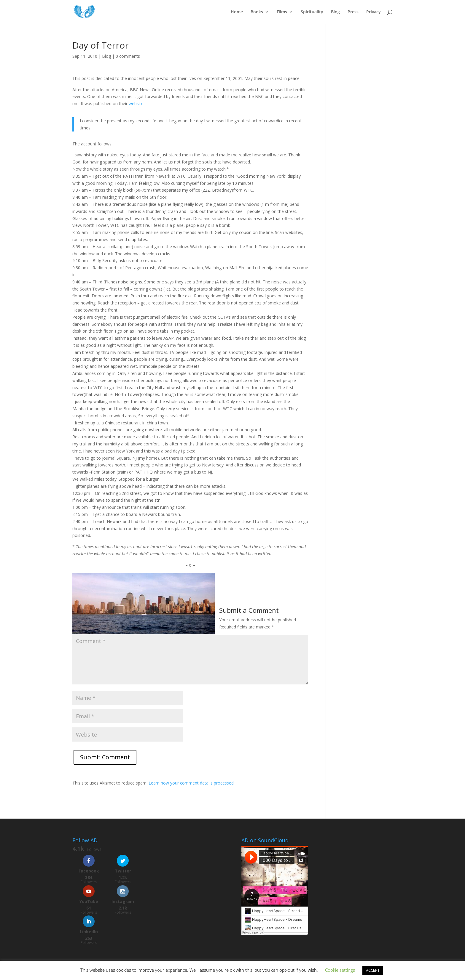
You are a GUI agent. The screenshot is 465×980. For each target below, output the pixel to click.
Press (353, 12)
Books (257, 12)
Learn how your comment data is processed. (192, 783)
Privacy (374, 12)
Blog (335, 12)
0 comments (128, 56)
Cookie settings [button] (340, 970)
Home (237, 12)
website (136, 104)
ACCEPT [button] (373, 970)
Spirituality (312, 12)
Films (282, 12)
